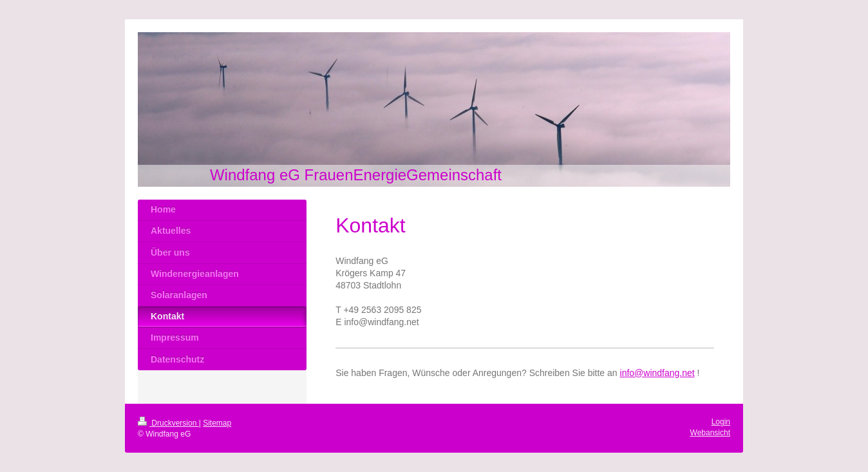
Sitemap (217, 423)
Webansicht (710, 433)
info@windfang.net (657, 373)
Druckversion (168, 423)
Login (721, 422)
